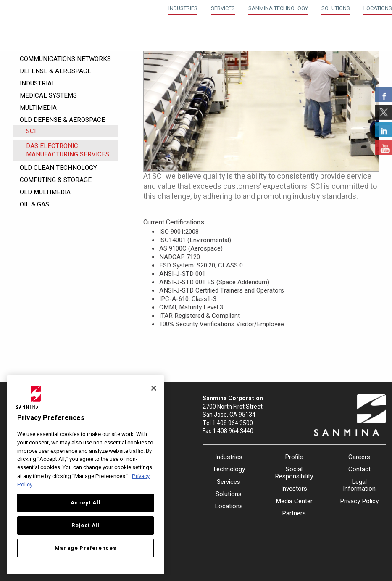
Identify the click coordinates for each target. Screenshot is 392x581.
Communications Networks (65, 59)
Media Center (294, 501)
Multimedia (38, 108)
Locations (378, 8)
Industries (183, 8)
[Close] (154, 388)
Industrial (38, 83)
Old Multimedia (45, 192)
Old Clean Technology (58, 168)
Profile (294, 457)
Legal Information (359, 485)
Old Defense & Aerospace (62, 120)
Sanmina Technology (278, 8)
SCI (31, 131)
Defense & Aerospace (55, 71)
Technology (229, 469)
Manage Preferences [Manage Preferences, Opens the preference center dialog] (86, 548)
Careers (359, 457)
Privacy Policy (359, 501)
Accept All (86, 503)
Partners (294, 513)
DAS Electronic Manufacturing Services (68, 150)
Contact (359, 469)
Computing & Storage (56, 180)
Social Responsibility (294, 473)
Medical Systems (48, 95)
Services (223, 8)
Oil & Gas (34, 204)
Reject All (86, 526)
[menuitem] (183, 7)
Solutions (336, 8)
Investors (294, 489)
